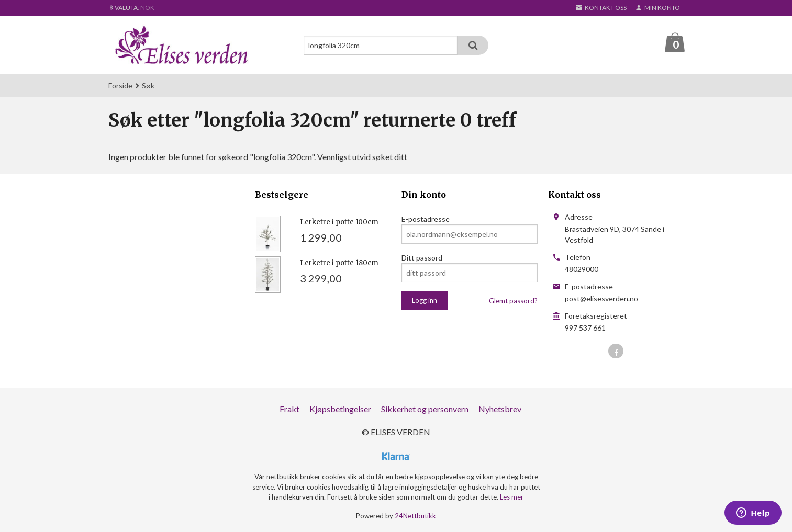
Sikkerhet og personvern (425, 409)
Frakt (289, 409)
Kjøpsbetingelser (340, 409)
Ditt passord (422, 258)
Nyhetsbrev (500, 409)
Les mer (512, 497)
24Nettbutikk (415, 516)
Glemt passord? (513, 301)
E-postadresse (426, 219)
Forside (120, 86)
